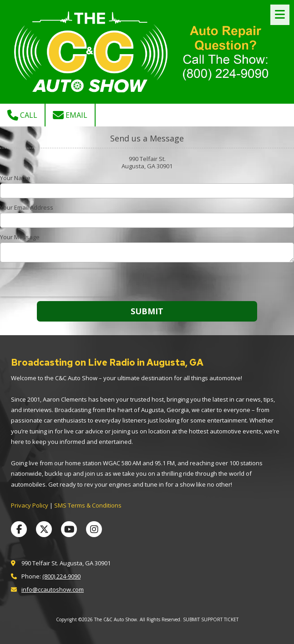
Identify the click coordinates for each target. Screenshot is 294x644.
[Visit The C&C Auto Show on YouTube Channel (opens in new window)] (69, 529)
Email (70, 115)
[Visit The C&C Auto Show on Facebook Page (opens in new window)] (19, 529)
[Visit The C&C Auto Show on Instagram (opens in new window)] (94, 529)
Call (22, 115)
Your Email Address (27, 207)
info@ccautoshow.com (53, 589)
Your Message (20, 237)
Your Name (15, 178)
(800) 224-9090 (61, 576)
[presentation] (58, 283)
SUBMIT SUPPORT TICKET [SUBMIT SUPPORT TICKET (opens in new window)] (211, 619)
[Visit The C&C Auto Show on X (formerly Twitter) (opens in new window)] (44, 529)
